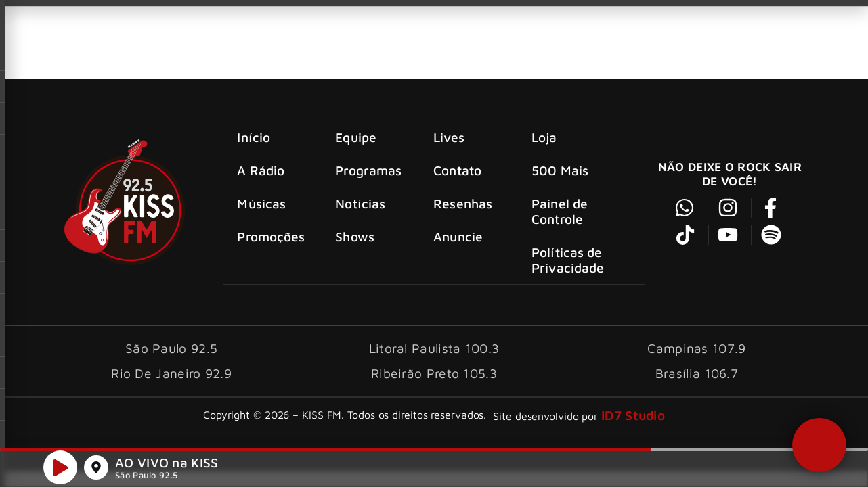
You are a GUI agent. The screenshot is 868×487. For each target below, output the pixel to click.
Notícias (361, 203)
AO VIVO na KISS (167, 463)
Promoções (272, 236)
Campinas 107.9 (696, 347)
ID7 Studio (633, 414)
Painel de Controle (560, 210)
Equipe (356, 136)
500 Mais (560, 169)
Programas (369, 169)
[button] (819, 444)
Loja (544, 136)
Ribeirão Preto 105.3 (434, 372)
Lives (449, 136)
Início (254, 136)
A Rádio (261, 169)
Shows (355, 236)
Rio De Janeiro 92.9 (171, 372)
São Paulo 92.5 (146, 476)
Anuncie (458, 236)
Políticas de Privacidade (568, 259)
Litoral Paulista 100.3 (434, 347)
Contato (457, 169)
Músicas (262, 203)
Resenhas (463, 203)
